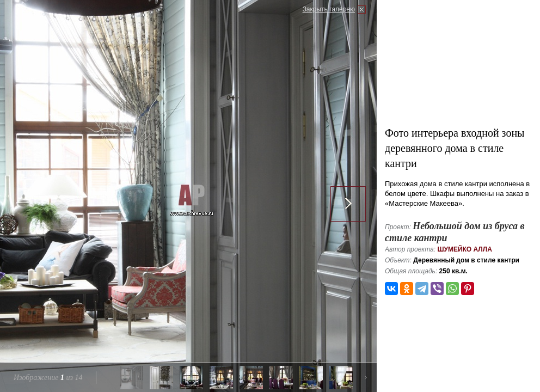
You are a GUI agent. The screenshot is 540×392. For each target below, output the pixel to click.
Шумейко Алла (464, 249)
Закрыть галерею (329, 9)
